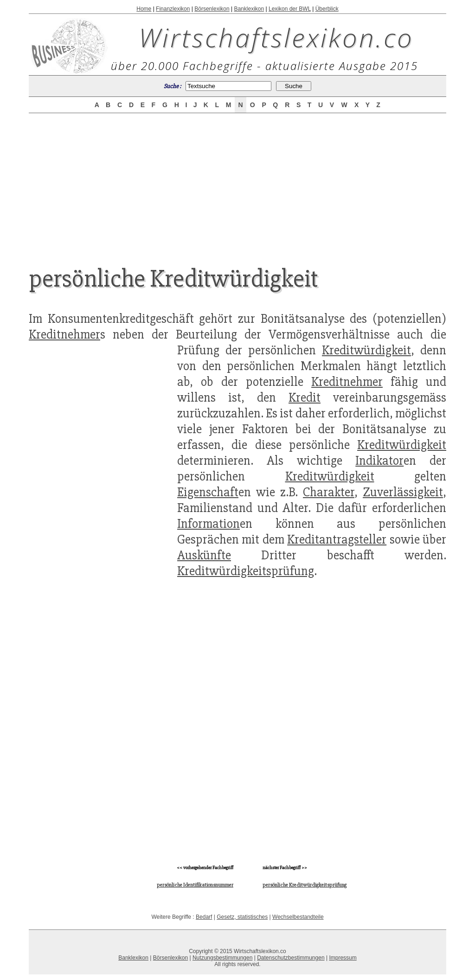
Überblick (327, 9)
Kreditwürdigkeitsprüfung (246, 571)
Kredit (305, 397)
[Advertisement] (237, 182)
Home (144, 9)
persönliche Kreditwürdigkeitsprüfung (305, 885)
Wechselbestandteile (298, 917)
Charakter (329, 492)
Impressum (343, 958)
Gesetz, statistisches (242, 917)
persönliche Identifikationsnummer (195, 885)
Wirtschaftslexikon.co (276, 37)
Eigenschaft (208, 492)
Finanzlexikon (173, 9)
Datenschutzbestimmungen (291, 958)
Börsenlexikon (212, 9)
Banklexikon (249, 9)
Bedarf (204, 917)
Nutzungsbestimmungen (222, 958)
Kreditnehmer (64, 334)
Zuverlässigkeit (403, 492)
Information (209, 524)
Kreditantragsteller (337, 539)
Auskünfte (204, 555)
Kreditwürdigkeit (366, 350)
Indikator (379, 461)
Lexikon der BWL (290, 9)
